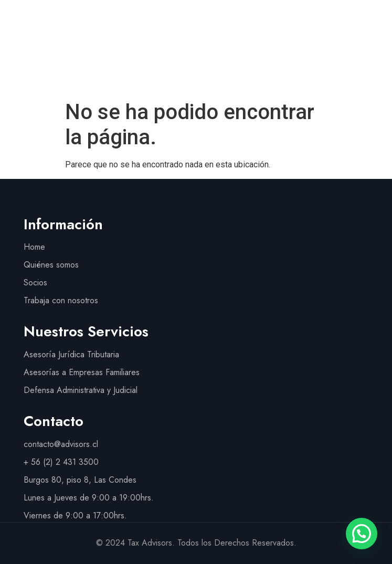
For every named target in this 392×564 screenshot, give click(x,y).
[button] (369, 58)
